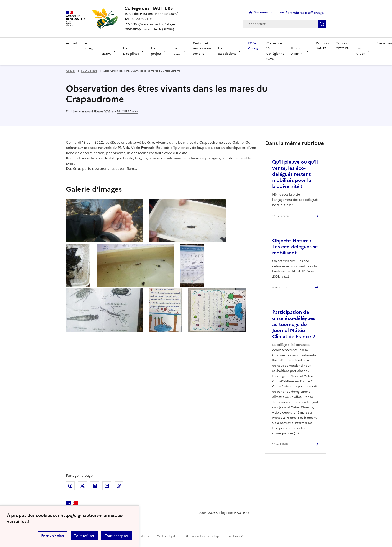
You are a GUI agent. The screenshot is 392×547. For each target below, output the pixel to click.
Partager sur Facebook (70, 486)
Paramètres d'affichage (205, 536)
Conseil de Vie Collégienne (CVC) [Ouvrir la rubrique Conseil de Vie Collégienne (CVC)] (275, 51)
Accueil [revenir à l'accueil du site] (71, 71)
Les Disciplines (131, 51)
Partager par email (107, 486)
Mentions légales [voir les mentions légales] (167, 536)
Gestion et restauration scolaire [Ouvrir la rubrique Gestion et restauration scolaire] (202, 49)
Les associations (227, 51)
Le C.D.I (177, 51)
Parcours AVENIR (298, 51)
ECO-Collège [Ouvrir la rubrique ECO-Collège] (254, 46)
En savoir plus (52, 536)
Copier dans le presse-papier (119, 486)
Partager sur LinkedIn (95, 486)
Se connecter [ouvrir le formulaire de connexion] (264, 12)
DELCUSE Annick (128, 112)
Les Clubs (361, 51)
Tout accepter (117, 536)
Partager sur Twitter (82, 486)
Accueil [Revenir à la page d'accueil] (71, 43)
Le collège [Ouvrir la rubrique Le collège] (89, 46)
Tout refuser (84, 536)
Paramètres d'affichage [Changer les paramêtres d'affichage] (305, 13)
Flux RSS (238, 536)
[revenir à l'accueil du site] (151, 8)
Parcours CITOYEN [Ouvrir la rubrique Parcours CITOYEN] (343, 46)
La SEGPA (106, 51)
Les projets (156, 51)
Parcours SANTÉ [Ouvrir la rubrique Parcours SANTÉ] (322, 46)
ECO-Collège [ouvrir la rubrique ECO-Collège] (89, 71)
